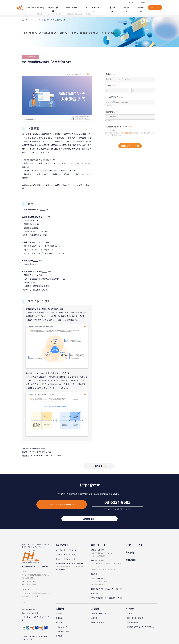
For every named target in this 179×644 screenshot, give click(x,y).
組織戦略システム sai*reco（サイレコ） (105, 589)
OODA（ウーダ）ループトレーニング (104, 569)
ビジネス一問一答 (54, 14)
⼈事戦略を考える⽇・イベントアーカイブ (71, 566)
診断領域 (94, 574)
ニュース (142, 3)
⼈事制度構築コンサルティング (102, 553)
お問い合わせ (155, 5)
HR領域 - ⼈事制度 (97, 550)
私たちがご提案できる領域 (65, 554)
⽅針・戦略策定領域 (98, 578)
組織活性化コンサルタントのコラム (79, 14)
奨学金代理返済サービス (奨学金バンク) (105, 598)
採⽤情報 (142, 7)
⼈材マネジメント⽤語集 (134, 618)
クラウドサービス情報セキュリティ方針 (36, 620)
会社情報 (130, 7)
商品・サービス (84, 7)
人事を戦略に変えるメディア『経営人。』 (140, 627)
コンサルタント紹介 (63, 631)
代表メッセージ (61, 627)
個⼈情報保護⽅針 (29, 610)
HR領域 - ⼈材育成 (97, 560)
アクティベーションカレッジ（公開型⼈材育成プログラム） (106, 565)
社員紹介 (94, 618)
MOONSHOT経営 (97, 584)
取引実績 (59, 622)
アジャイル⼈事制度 (98, 556)
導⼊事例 (118, 7)
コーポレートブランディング (101, 581)
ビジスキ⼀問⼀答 (132, 622)
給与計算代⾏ (95, 593)
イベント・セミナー (102, 7)
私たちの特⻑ (68, 7)
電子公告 (59, 636)
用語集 (40, 14)
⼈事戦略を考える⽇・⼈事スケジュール (70, 563)
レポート (129, 613)
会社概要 (59, 618)
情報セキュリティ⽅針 (30, 614)
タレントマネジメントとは (65, 559)
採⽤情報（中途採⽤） (99, 613)
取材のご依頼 (90, 519)
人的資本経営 (61, 570)
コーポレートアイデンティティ (67, 550)
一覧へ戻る (90, 466)
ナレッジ (132, 3)
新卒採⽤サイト (96, 622)
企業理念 (59, 613)
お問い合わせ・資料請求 (62, 504)
